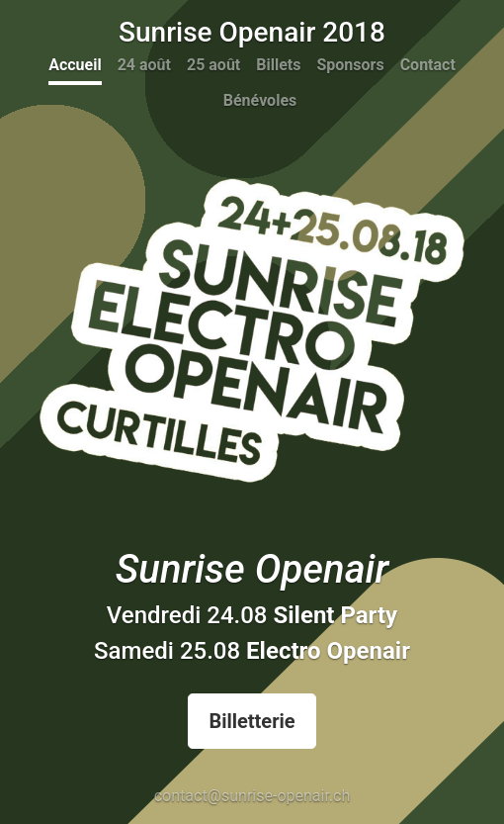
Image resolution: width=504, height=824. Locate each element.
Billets (278, 65)
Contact (428, 65)
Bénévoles (260, 100)
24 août (144, 65)
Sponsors (350, 65)
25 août (213, 65)
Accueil (75, 65)
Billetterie (252, 721)
